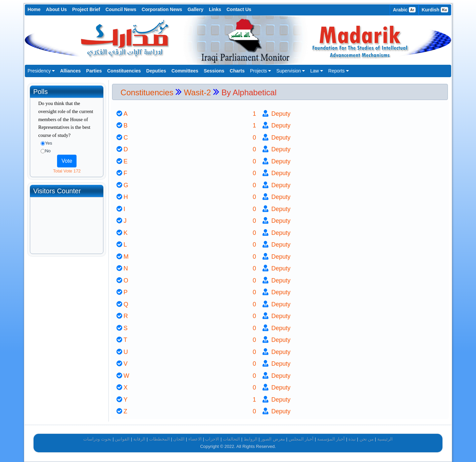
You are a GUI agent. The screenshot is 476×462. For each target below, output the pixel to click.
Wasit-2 (199, 92)
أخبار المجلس (301, 439)
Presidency (41, 71)
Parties (94, 71)
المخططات (159, 439)
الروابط (251, 439)
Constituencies (124, 71)
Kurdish (435, 10)
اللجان (179, 439)
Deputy (280, 114)
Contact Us (239, 9)
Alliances (70, 71)
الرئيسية (385, 439)
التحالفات (231, 439)
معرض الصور (273, 439)
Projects (260, 71)
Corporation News (162, 9)
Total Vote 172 (67, 171)
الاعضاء (195, 439)
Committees (185, 71)
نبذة (352, 439)
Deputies (156, 71)
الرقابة (139, 439)
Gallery (196, 9)
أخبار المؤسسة (331, 439)
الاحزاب (212, 439)
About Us (56, 9)
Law (317, 71)
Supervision (291, 71)
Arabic (404, 10)
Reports (339, 71)
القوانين (122, 439)
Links (215, 9)
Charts (237, 71)
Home (34, 9)
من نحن (367, 439)
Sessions (214, 71)
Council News (121, 9)
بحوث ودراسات (97, 439)
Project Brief (86, 9)
